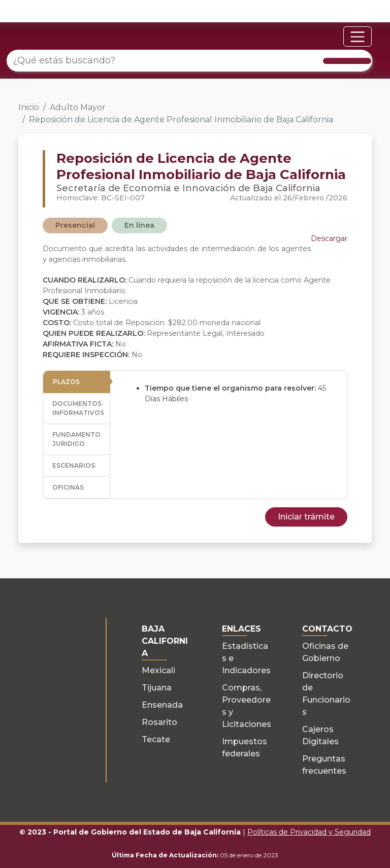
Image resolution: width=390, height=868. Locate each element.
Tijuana (157, 688)
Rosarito (159, 722)
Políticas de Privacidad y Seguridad (309, 832)
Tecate (156, 739)
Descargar (329, 238)
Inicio (29, 107)
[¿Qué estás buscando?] (189, 61)
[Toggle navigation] (357, 37)
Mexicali (158, 670)
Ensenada (162, 705)
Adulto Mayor (78, 107)
